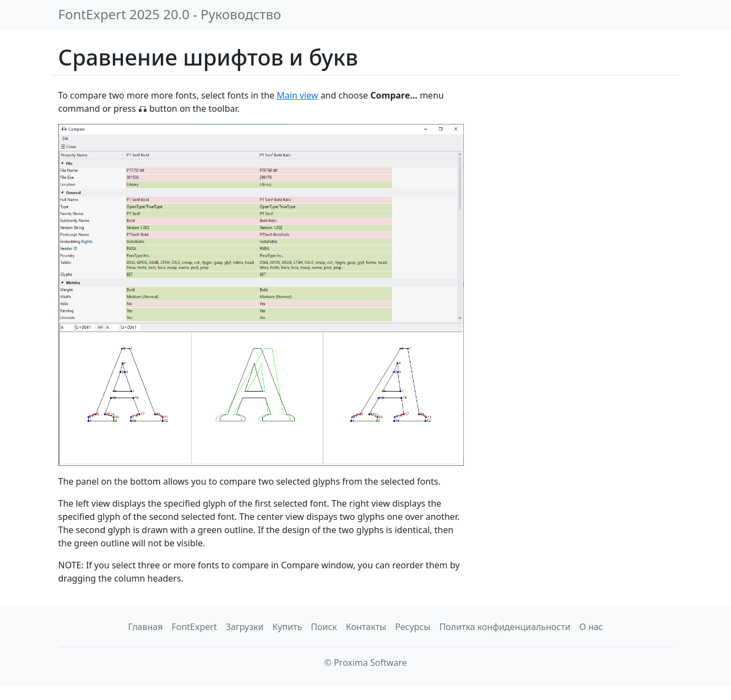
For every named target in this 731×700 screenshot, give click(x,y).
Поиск (324, 627)
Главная (145, 627)
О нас (591, 627)
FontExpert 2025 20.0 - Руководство (170, 14)
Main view (297, 95)
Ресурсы (413, 627)
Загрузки (245, 627)
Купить (287, 627)
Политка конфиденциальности (505, 627)
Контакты (366, 627)
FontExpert (194, 627)
